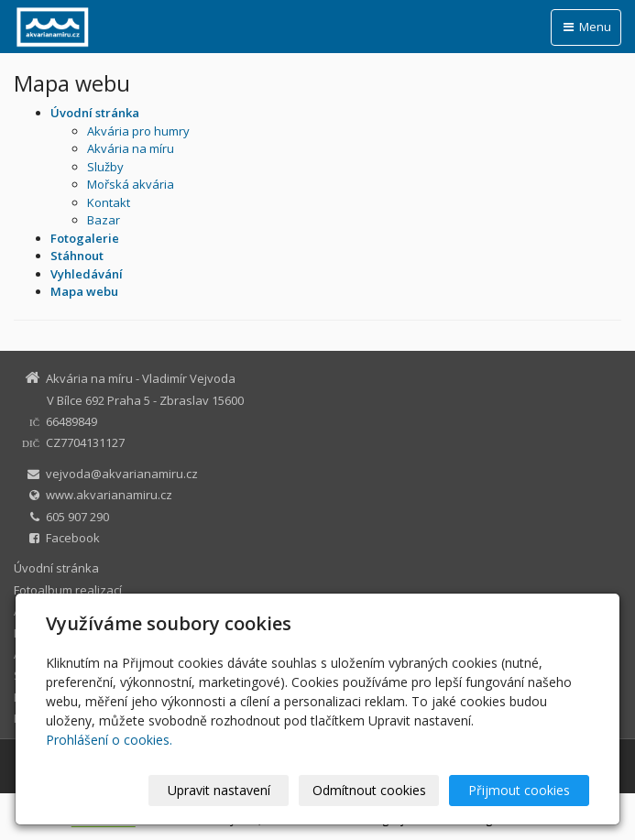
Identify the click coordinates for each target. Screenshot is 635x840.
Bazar (104, 220)
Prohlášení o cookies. (109, 740)
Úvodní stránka (56, 568)
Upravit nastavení (219, 790)
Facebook (73, 538)
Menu (586, 27)
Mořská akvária (131, 184)
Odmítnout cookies (369, 790)
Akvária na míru (131, 148)
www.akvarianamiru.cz (109, 495)
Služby (105, 167)
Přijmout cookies (519, 790)
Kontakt (109, 202)
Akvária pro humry (138, 131)
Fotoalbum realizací (68, 590)
